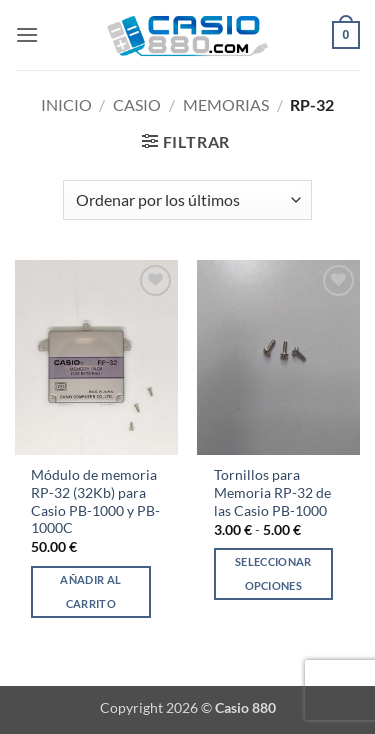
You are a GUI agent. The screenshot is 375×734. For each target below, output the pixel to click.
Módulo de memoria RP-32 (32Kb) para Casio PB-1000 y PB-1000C (95, 501)
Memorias (226, 104)
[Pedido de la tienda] (187, 200)
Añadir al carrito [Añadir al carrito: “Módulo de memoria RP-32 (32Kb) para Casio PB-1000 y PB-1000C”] (90, 591)
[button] (27, 34)
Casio (137, 104)
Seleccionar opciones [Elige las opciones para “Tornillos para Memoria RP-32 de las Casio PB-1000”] (273, 573)
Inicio (66, 104)
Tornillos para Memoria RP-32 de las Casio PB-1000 (272, 492)
